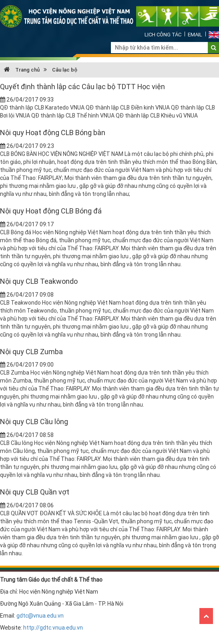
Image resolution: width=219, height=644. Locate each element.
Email (195, 35)
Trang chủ (22, 70)
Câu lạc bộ (65, 70)
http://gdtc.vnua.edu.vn (53, 628)
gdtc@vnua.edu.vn (40, 616)
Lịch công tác (163, 35)
